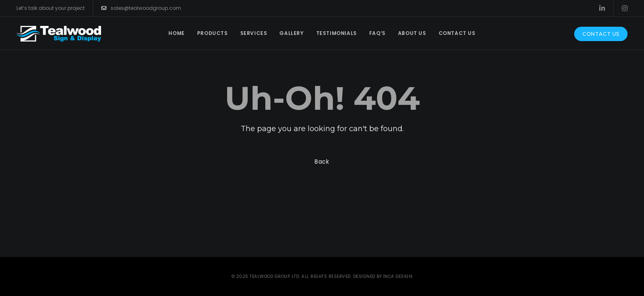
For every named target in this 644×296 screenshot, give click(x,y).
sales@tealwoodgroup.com (141, 8)
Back (322, 162)
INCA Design (398, 276)
